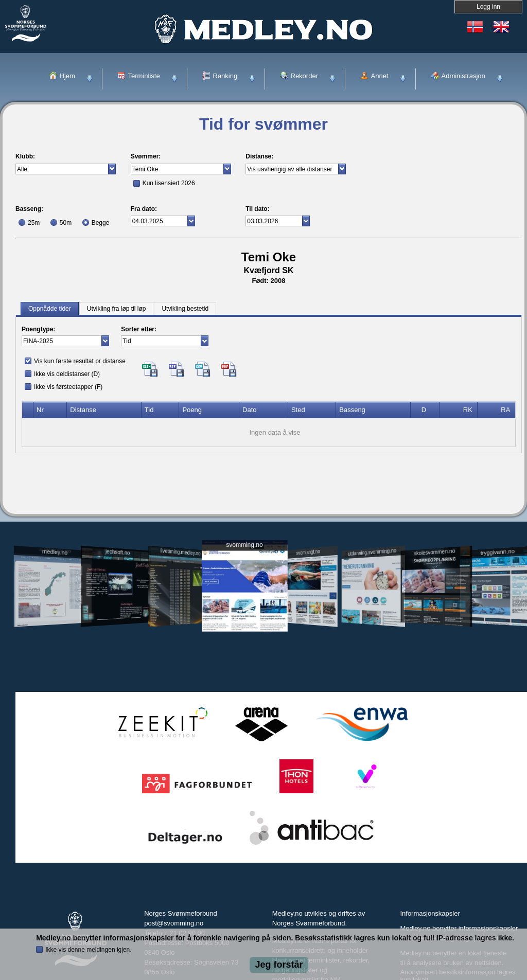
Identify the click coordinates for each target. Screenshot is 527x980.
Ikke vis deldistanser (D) (67, 374)
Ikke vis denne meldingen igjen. (88, 950)
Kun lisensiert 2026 (169, 183)
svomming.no (244, 545)
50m (66, 223)
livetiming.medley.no (181, 552)
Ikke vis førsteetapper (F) (68, 387)
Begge (101, 223)
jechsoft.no (118, 552)
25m (34, 223)
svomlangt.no (308, 552)
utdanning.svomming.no (372, 552)
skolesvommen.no (435, 552)
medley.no (54, 552)
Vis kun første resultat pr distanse (80, 361)
